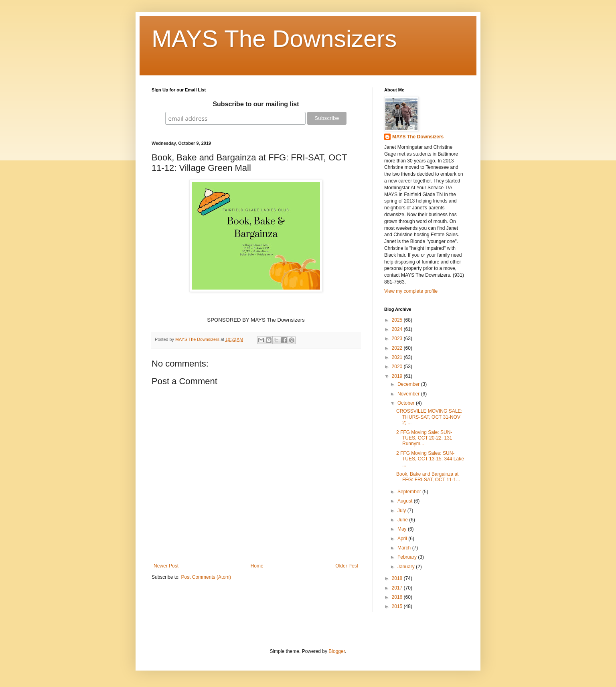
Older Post (347, 566)
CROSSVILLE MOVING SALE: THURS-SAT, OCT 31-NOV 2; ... (429, 417)
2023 (398, 338)
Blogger (337, 651)
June (403, 520)
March (405, 548)
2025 (398, 320)
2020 (398, 367)
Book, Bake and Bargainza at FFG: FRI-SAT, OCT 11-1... (428, 477)
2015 (398, 606)
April (403, 539)
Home (257, 566)
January (407, 567)
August (406, 501)
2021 (398, 357)
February (408, 557)
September (410, 492)
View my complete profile (411, 291)
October (407, 403)
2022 (398, 348)
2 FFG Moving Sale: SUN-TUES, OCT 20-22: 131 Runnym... (424, 438)
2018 (398, 578)
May (403, 529)
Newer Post (166, 566)
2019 (398, 376)
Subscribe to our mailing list (256, 104)
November (409, 394)
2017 (398, 588)
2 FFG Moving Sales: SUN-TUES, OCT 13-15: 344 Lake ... (430, 459)
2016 (398, 597)
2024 (398, 329)
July (402, 511)
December (409, 384)
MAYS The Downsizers (274, 39)
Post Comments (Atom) (206, 577)
